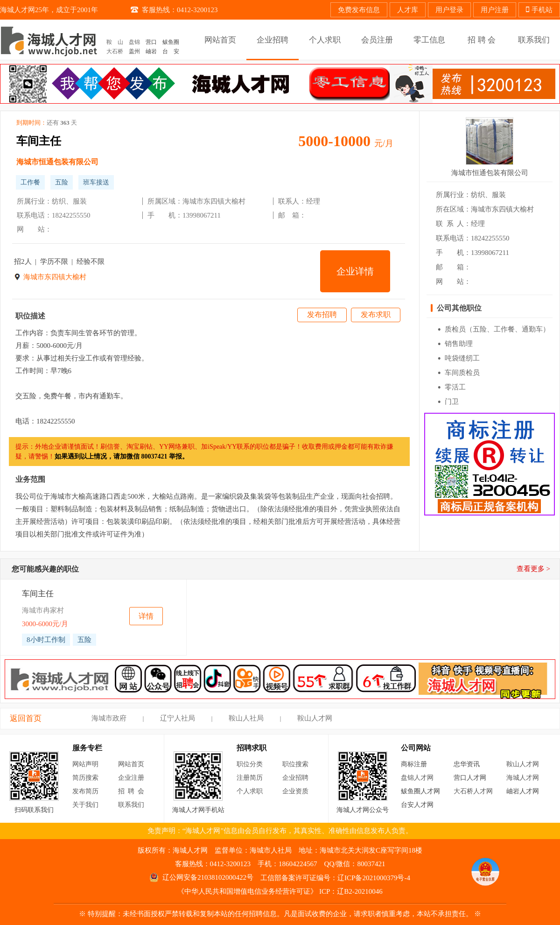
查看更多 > (533, 569)
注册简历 (250, 778)
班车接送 (96, 182)
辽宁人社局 (178, 718)
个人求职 (250, 791)
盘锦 (134, 42)
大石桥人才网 (473, 791)
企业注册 (131, 778)
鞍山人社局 (246, 718)
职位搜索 (295, 764)
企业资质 (295, 791)
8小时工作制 (46, 640)
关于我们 (85, 805)
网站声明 (85, 764)
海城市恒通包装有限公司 (57, 162)
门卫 (452, 402)
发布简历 (85, 791)
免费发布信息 (359, 10)
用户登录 (449, 10)
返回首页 (26, 718)
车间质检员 (462, 373)
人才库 (408, 10)
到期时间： (47, 123)
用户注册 (495, 10)
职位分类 (250, 764)
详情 (146, 616)
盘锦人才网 (417, 778)
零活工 (455, 387)
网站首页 (131, 764)
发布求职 (376, 314)
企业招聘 (295, 778)
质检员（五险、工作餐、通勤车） (497, 329)
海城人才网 (523, 778)
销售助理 (459, 344)
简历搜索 (85, 778)
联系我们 (131, 805)
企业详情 (355, 271)
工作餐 (30, 182)
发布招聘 (322, 314)
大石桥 (115, 51)
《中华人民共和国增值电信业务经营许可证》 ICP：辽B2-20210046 (280, 891)
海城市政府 (109, 718)
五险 (62, 182)
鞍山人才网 (315, 718)
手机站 (539, 10)
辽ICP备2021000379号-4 (374, 878)
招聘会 (133, 791)
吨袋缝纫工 (462, 358)
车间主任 (39, 141)
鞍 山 (115, 42)
